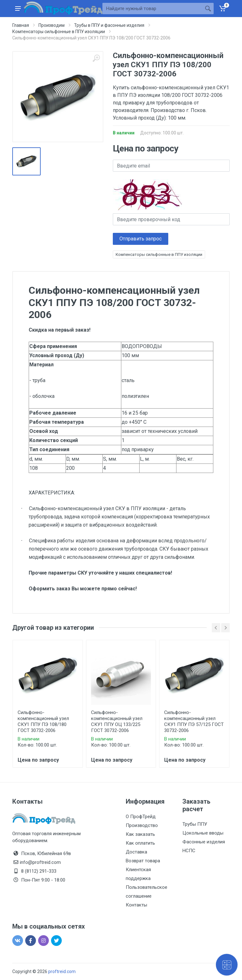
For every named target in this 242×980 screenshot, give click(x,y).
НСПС (189, 851)
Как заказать (140, 834)
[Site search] (152, 9)
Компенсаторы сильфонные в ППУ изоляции (159, 254)
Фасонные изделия (204, 842)
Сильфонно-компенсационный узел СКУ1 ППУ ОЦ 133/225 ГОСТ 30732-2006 (117, 721)
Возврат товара (143, 861)
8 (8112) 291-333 (39, 871)
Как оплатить (140, 843)
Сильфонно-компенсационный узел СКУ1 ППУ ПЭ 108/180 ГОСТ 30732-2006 (43, 721)
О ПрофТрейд (141, 817)
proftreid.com (62, 971)
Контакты (136, 905)
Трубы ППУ (195, 824)
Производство (142, 825)
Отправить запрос (141, 239)
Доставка (136, 852)
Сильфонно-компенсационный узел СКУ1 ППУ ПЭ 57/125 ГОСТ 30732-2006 (194, 721)
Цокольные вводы (203, 833)
